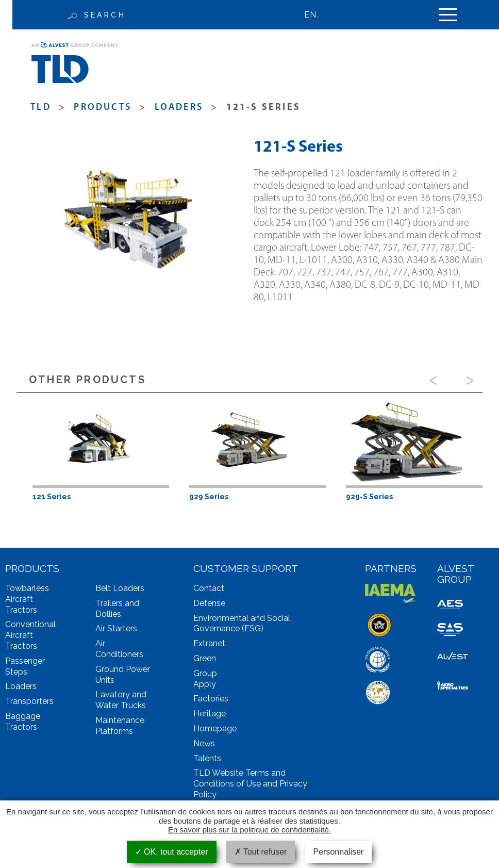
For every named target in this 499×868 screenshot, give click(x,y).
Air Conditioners (119, 649)
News (204, 743)
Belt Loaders (120, 588)
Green (205, 658)
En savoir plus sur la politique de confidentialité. (249, 830)
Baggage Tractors (23, 722)
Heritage (210, 714)
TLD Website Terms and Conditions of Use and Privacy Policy (250, 784)
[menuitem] (317, 15)
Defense (209, 603)
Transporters (29, 701)
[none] (317, 15)
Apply (205, 684)
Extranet (209, 643)
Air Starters (116, 628)
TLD (41, 108)
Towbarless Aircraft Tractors (27, 599)
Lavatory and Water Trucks (121, 700)
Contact (209, 588)
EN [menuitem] (310, 15)
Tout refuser (261, 852)
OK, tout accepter (172, 852)
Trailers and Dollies (117, 609)
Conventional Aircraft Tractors (30, 635)
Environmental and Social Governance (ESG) (242, 624)
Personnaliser (339, 852)
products (103, 108)
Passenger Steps (25, 666)
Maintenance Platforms (120, 726)
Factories (211, 699)
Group (205, 673)
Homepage (215, 728)
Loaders (179, 108)
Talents (207, 758)
